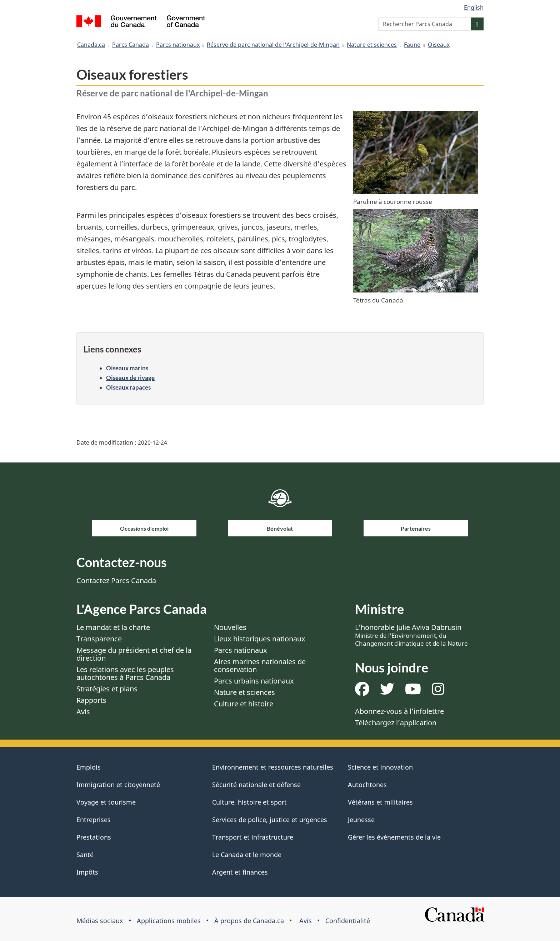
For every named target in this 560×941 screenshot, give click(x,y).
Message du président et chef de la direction (134, 654)
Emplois (89, 767)
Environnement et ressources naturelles (273, 767)
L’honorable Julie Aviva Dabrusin (411, 635)
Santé (85, 855)
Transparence (99, 639)
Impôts (87, 872)
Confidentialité (348, 921)
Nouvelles (230, 627)
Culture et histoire (244, 704)
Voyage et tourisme (106, 802)
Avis (83, 712)
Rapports (91, 700)
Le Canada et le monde (247, 855)
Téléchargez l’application (396, 723)
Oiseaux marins (127, 368)
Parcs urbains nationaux (254, 681)
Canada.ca (91, 45)
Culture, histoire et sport (249, 802)
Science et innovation (380, 767)
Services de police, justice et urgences (270, 820)
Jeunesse (361, 820)
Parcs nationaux (178, 45)
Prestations (94, 837)
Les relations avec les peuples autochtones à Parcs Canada (125, 673)
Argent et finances (240, 872)
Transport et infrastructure (253, 837)
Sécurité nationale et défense (256, 785)
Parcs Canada (131, 45)
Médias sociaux (100, 921)
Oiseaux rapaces (128, 387)
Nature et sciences (372, 45)
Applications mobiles (169, 921)
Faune (412, 45)
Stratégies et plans (107, 689)
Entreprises (94, 820)
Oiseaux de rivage (130, 378)
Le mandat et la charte (113, 627)
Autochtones (367, 785)
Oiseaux (439, 45)
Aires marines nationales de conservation (260, 665)
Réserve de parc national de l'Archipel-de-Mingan (273, 45)
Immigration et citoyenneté (118, 785)
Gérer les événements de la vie (394, 837)
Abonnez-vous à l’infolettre (399, 711)
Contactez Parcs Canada (116, 580)
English (474, 7)
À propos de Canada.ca (249, 921)
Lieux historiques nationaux (260, 639)
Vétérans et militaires (380, 802)
